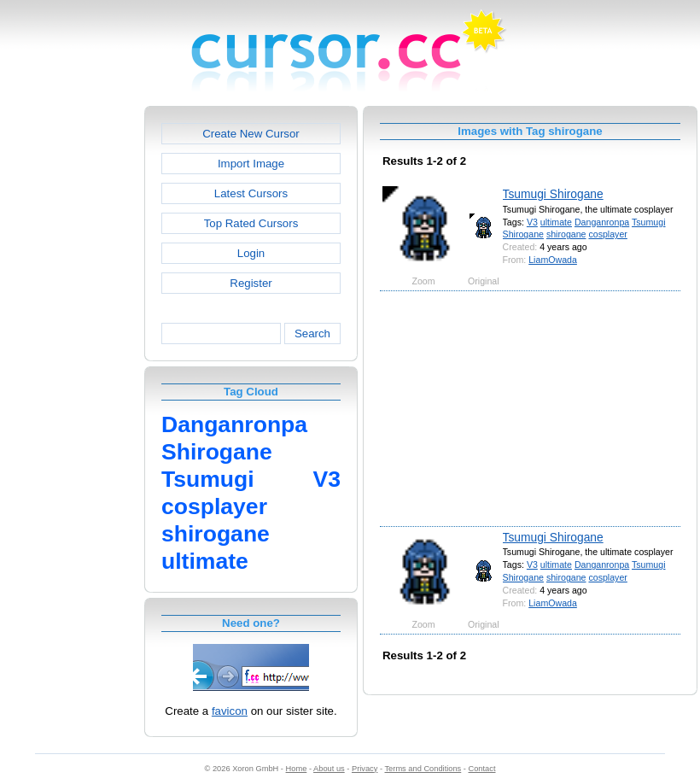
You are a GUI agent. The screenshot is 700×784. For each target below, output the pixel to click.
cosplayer (607, 234)
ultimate (556, 222)
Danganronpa (602, 222)
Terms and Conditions (423, 769)
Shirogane (523, 234)
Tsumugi (649, 222)
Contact (482, 769)
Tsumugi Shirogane (553, 194)
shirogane (566, 234)
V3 (532, 222)
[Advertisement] (71, 362)
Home (297, 769)
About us (329, 769)
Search (312, 333)
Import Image (251, 164)
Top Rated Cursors (251, 223)
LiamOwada (553, 260)
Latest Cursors (251, 193)
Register (251, 283)
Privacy (365, 769)
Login (251, 253)
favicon (230, 711)
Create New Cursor (251, 134)
